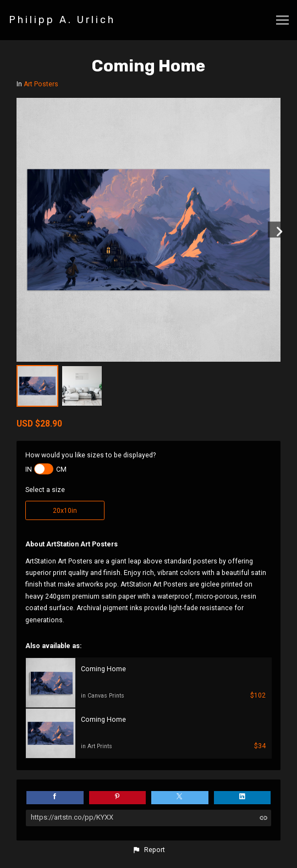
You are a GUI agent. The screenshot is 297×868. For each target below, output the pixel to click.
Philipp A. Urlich (62, 20)
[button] (148, 850)
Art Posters (41, 84)
